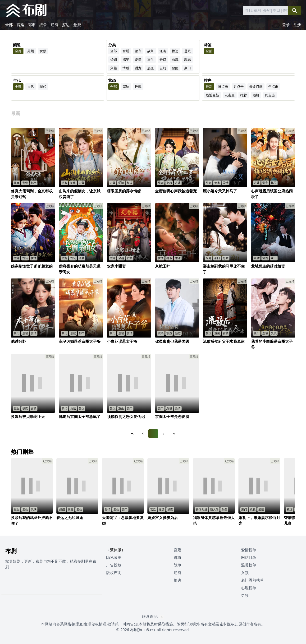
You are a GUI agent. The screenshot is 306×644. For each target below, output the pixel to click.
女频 (43, 51)
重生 (151, 59)
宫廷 (20, 25)
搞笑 (126, 59)
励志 (187, 59)
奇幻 (163, 59)
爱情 (138, 59)
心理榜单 (249, 588)
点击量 (230, 95)
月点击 (239, 86)
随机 (256, 95)
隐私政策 (114, 557)
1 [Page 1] (153, 433)
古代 (31, 86)
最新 (209, 86)
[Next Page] (164, 434)
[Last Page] (174, 434)
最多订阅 (256, 86)
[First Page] (132, 434)
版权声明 (114, 573)
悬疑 (77, 25)
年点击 (273, 86)
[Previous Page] (143, 434)
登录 (286, 25)
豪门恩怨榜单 (252, 580)
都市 (32, 25)
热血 (151, 68)
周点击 (270, 95)
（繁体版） (116, 550)
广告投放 (114, 565)
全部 (9, 25)
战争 (43, 25)
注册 (297, 25)
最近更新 (212, 95)
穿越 (114, 68)
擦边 (66, 25)
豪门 (187, 68)
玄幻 (163, 68)
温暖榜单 (249, 565)
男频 (31, 51)
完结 (126, 86)
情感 (126, 68)
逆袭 (55, 25)
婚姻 (114, 59)
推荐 (244, 95)
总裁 (175, 59)
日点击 (223, 86)
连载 (138, 86)
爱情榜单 (249, 550)
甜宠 (138, 68)
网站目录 (249, 557)
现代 (43, 86)
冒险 (175, 68)
